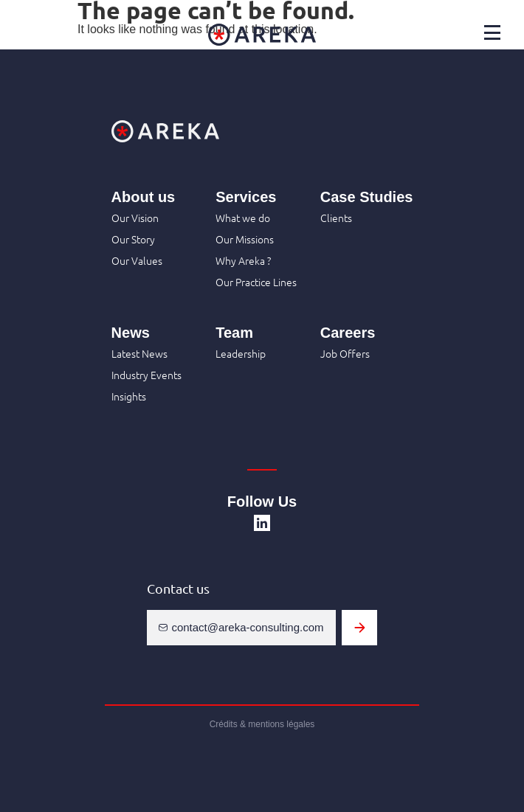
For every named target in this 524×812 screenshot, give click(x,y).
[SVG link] (262, 523)
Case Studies (367, 197)
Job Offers (345, 353)
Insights (129, 396)
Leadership (241, 353)
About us (144, 197)
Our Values (137, 260)
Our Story (133, 239)
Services (246, 197)
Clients (336, 218)
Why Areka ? (243, 260)
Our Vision (135, 218)
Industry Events (146, 375)
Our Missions (245, 239)
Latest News (139, 353)
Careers (348, 333)
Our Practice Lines (256, 282)
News (131, 333)
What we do (243, 218)
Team (234, 333)
